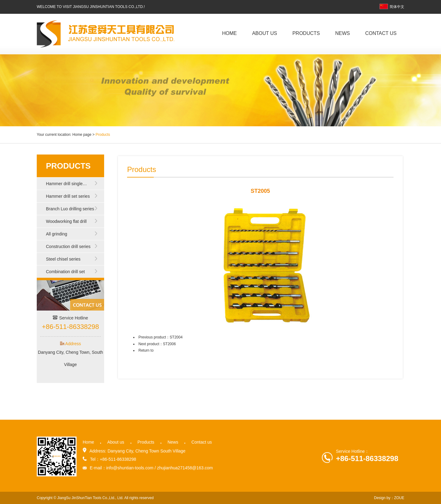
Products (306, 33)
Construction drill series (68, 246)
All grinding (57, 234)
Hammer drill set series (68, 196)
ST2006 (169, 344)
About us (265, 33)
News (342, 33)
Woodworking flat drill (66, 221)
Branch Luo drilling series (70, 209)
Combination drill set (65, 272)
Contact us (381, 33)
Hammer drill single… (66, 184)
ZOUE (399, 498)
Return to (146, 350)
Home (229, 33)
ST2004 (176, 337)
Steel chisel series (63, 259)
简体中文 (392, 7)
